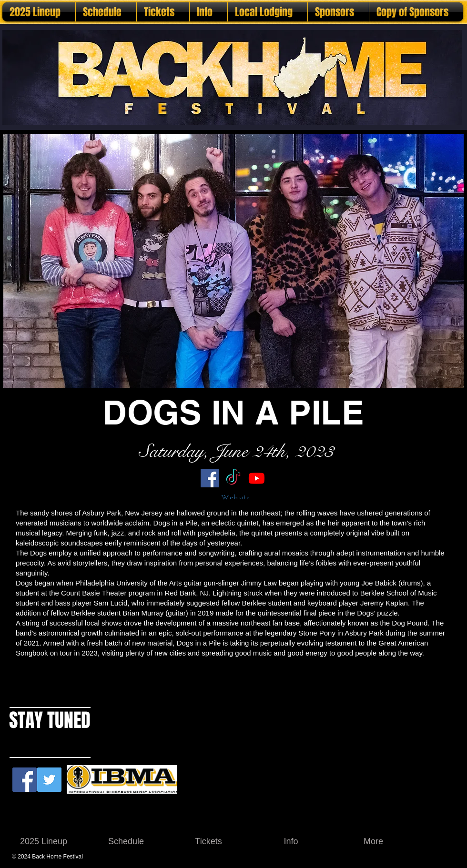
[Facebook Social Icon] (25, 780)
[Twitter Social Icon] (49, 780)
